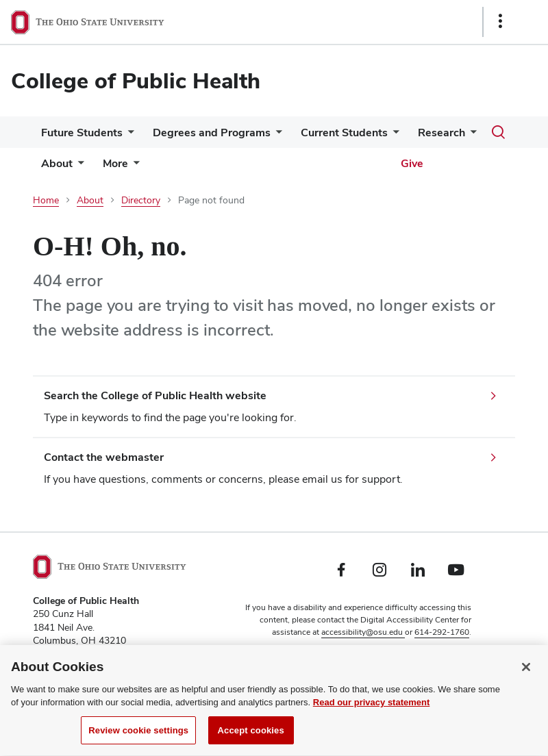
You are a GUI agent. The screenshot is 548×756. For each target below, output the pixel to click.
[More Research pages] (471, 136)
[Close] (526, 677)
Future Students (82, 133)
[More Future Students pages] (128, 136)
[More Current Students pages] (393, 136)
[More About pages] (78, 167)
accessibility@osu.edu (363, 632)
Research (441, 133)
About (57, 163)
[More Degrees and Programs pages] (276, 136)
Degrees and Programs (212, 133)
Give (412, 163)
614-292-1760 (442, 632)
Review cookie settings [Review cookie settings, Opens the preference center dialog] (138, 741)
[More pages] (134, 167)
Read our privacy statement (372, 713)
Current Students (344, 133)
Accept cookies (251, 741)
